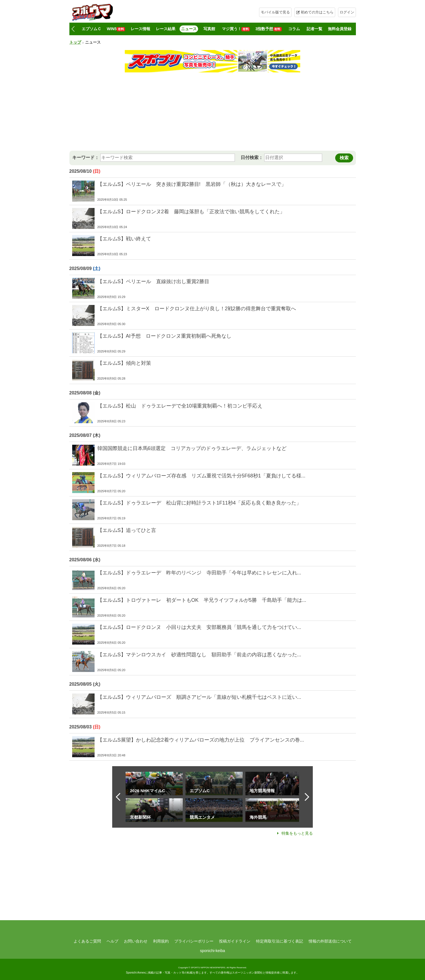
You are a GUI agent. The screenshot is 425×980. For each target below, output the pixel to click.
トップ (75, 42)
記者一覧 (314, 29)
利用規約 (161, 941)
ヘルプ (112, 941)
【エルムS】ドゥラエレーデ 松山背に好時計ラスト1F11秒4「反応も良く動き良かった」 (199, 503)
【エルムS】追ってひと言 (127, 530)
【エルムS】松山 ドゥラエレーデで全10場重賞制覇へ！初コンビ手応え (180, 406)
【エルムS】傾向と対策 (124, 363)
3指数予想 (269, 29)
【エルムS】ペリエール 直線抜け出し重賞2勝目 (153, 281)
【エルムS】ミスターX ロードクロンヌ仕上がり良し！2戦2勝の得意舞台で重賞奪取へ (197, 309)
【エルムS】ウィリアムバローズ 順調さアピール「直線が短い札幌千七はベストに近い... (199, 697)
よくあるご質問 (87, 941)
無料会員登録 (340, 29)
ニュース (189, 29)
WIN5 (116, 29)
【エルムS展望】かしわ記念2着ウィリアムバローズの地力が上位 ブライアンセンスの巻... (201, 740)
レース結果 (166, 29)
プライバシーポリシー (194, 941)
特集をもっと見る (297, 833)
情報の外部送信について (330, 941)
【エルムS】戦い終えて (124, 239)
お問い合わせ (136, 941)
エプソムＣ (91, 29)
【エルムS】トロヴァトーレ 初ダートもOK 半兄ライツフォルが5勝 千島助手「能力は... (202, 600)
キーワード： (86, 158)
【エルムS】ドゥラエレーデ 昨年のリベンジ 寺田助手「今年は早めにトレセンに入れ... (199, 573)
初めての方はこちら (317, 12)
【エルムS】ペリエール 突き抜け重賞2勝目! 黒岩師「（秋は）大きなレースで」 (192, 184)
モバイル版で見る (275, 12)
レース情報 (140, 29)
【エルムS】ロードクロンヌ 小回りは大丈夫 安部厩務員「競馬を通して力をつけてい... (199, 627)
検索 (344, 158)
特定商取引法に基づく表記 (280, 941)
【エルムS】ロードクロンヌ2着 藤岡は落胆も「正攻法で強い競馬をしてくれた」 (191, 212)
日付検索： (252, 158)
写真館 (209, 29)
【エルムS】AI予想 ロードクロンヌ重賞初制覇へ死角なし (164, 336)
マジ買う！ (236, 29)
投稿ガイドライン (235, 941)
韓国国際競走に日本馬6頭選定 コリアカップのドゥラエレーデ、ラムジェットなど (192, 448)
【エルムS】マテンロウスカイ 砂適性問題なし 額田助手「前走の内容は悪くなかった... (199, 655)
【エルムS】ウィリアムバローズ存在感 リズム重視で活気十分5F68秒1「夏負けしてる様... (201, 476)
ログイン (347, 12)
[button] (73, 29)
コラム (294, 29)
